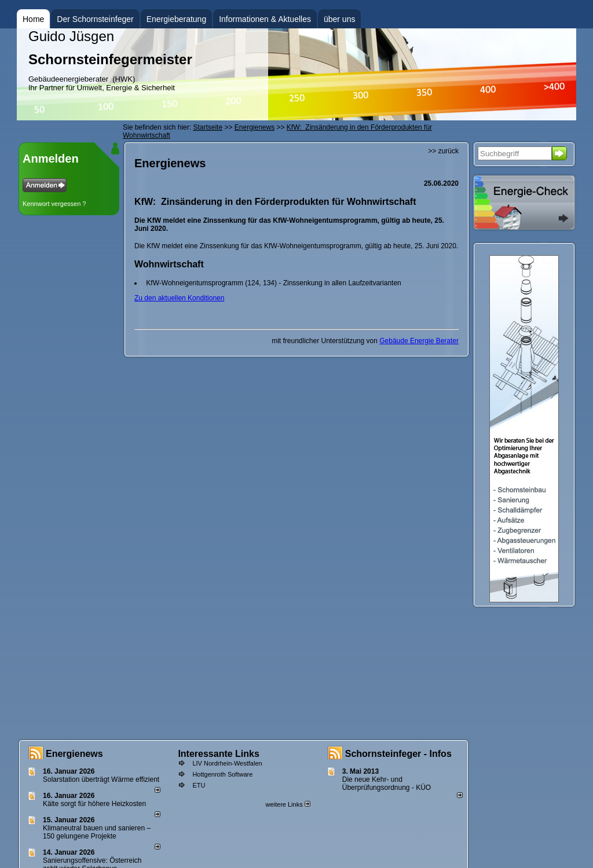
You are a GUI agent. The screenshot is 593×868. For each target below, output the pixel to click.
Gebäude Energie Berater (419, 341)
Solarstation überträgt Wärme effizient (101, 779)
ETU (199, 785)
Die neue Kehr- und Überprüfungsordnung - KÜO (387, 784)
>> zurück (443, 151)
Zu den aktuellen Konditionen (179, 298)
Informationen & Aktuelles (265, 19)
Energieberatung (177, 19)
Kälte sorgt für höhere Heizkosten (95, 804)
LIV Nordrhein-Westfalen (227, 763)
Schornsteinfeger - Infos (398, 754)
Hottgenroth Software (222, 774)
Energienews (74, 754)
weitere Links (288, 804)
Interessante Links (219, 754)
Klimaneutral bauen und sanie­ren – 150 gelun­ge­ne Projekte (97, 832)
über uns (339, 19)
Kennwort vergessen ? (54, 204)
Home (33, 19)
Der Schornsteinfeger (95, 19)
